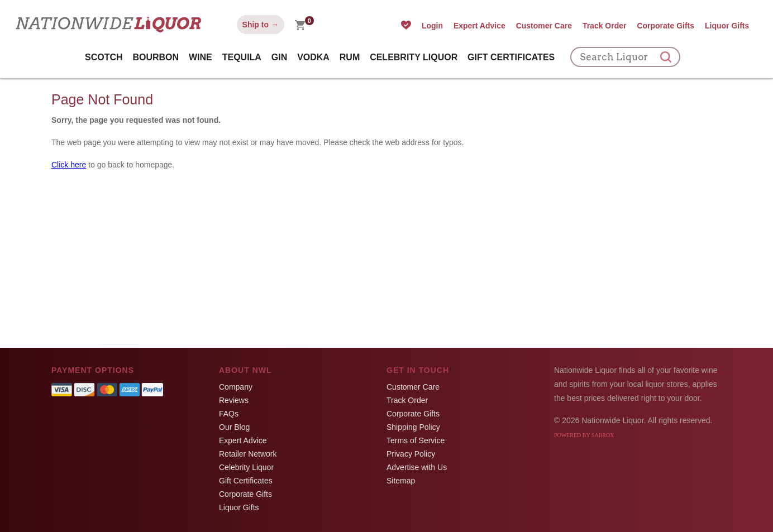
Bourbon (156, 57)
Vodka (313, 57)
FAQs (229, 414)
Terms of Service (416, 440)
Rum (350, 57)
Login (432, 26)
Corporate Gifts (665, 26)
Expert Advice (479, 26)
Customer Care (544, 26)
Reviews (234, 400)
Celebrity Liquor (414, 57)
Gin (279, 57)
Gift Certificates (511, 57)
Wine (201, 57)
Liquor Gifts (727, 26)
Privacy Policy (411, 454)
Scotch (104, 57)
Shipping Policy (413, 427)
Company (236, 387)
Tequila (242, 57)
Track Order (605, 26)
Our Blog (234, 427)
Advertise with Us (417, 467)
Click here (69, 165)
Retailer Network (248, 454)
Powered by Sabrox (584, 435)
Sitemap (401, 481)
